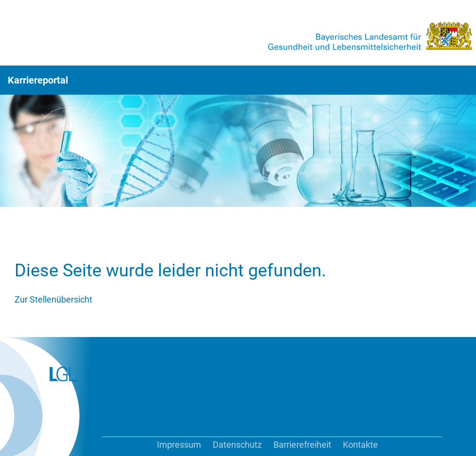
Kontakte (360, 445)
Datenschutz (237, 445)
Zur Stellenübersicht (53, 299)
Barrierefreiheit (302, 445)
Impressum (179, 445)
